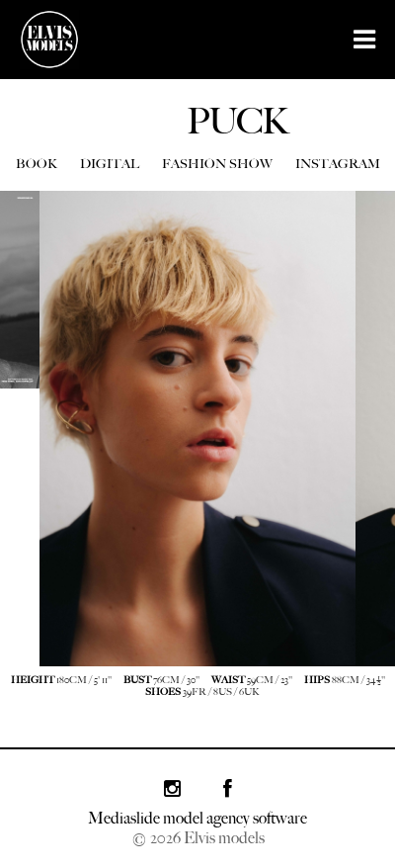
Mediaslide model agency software (197, 818)
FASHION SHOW (217, 164)
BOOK (37, 164)
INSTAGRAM (338, 164)
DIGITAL (110, 164)
